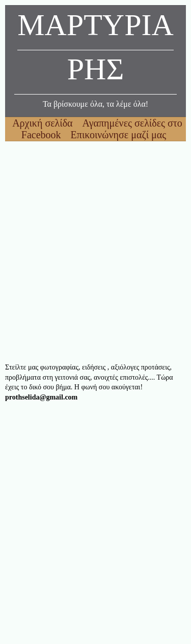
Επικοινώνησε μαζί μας (119, 135)
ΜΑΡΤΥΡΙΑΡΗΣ (95, 50)
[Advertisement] (95, 252)
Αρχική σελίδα (44, 123)
